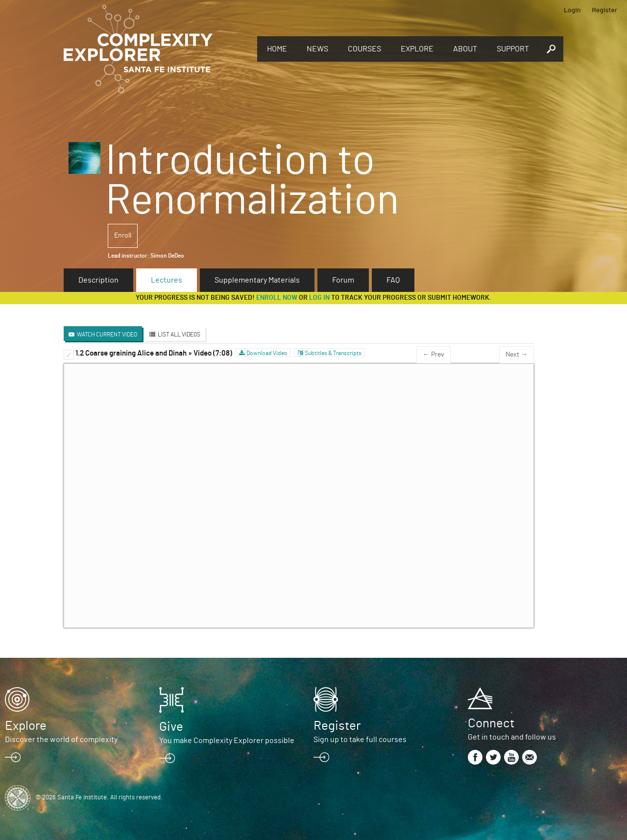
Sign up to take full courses (360, 740)
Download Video (267, 353)
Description (98, 280)
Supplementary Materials (257, 280)
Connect (491, 723)
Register (604, 10)
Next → (517, 355)
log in (319, 298)
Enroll (123, 236)
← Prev (434, 355)
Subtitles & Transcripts (333, 353)
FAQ (393, 280)
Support (513, 49)
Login (572, 10)
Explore (417, 49)
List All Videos (179, 335)
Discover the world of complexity (61, 740)
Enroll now (277, 298)
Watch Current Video (107, 335)
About (465, 49)
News (317, 49)
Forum (343, 280)
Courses (364, 49)
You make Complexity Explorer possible (227, 741)
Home (277, 49)
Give (171, 727)
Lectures (167, 280)
